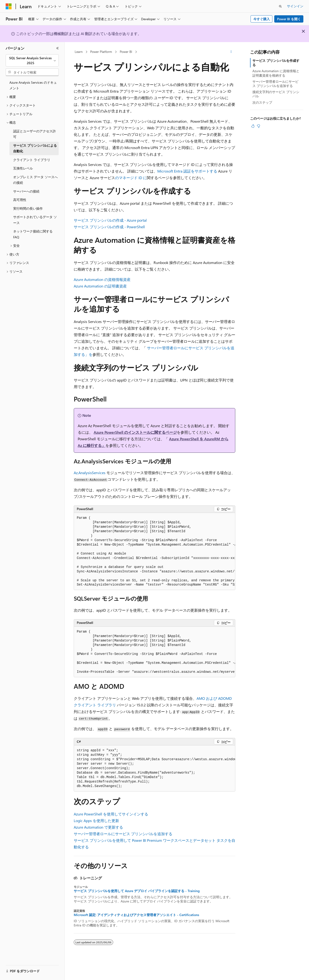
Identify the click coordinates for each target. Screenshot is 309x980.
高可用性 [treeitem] (20, 200)
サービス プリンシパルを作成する (276, 63)
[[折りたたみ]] (58, 48)
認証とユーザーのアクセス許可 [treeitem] (35, 134)
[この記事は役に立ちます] (253, 126)
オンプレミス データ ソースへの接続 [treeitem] (35, 180)
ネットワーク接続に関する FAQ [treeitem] (33, 234)
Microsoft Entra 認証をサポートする (187, 171)
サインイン (295, 6)
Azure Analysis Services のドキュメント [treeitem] (33, 85)
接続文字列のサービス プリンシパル (276, 94)
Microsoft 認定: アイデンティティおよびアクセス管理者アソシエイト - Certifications (136, 915)
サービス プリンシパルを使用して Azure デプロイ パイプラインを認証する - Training (137, 891)
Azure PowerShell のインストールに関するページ (135, 432)
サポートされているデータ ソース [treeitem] (35, 220)
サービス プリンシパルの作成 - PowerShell (109, 227)
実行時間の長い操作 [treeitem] (28, 208)
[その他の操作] (231, 52)
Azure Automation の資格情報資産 (102, 279)
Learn (79, 52)
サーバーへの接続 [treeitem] (26, 191)
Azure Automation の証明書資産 (100, 286)
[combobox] (32, 61)
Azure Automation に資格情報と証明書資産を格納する (276, 73)
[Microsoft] (9, 6)
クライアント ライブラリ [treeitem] (32, 160)
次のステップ (262, 102)
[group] (154, 552)
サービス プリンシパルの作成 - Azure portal (110, 220)
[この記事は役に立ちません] (259, 126)
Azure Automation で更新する (98, 827)
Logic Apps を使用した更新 (96, 821)
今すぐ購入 (262, 19)
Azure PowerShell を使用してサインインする (111, 814)
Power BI (126, 52)
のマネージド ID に (131, 178)
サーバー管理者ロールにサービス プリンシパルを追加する (123, 834)
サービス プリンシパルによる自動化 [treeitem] (35, 148)
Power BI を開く (289, 19)
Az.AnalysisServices (90, 473)
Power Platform (101, 52)
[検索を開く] (280, 6)
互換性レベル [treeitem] (23, 168)
